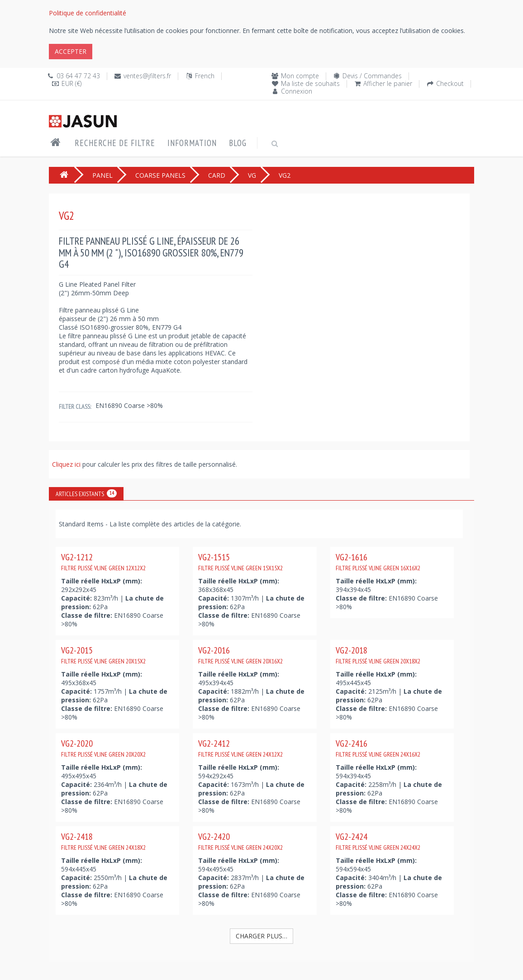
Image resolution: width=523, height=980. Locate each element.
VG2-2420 (240, 841)
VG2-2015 (103, 655)
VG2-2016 (240, 655)
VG (252, 175)
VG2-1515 (240, 562)
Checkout (450, 83)
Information (192, 143)
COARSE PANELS (160, 175)
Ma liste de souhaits (310, 83)
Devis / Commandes (372, 76)
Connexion (297, 91)
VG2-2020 (103, 748)
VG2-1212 (103, 562)
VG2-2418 (103, 841)
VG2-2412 (240, 748)
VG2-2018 (378, 655)
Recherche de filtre (115, 143)
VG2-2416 (378, 748)
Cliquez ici (67, 464)
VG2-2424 (378, 841)
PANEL (102, 175)
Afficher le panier (388, 83)
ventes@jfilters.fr (147, 76)
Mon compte (300, 76)
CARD (217, 175)
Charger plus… (261, 936)
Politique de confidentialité (88, 13)
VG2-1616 (378, 562)
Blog (238, 143)
